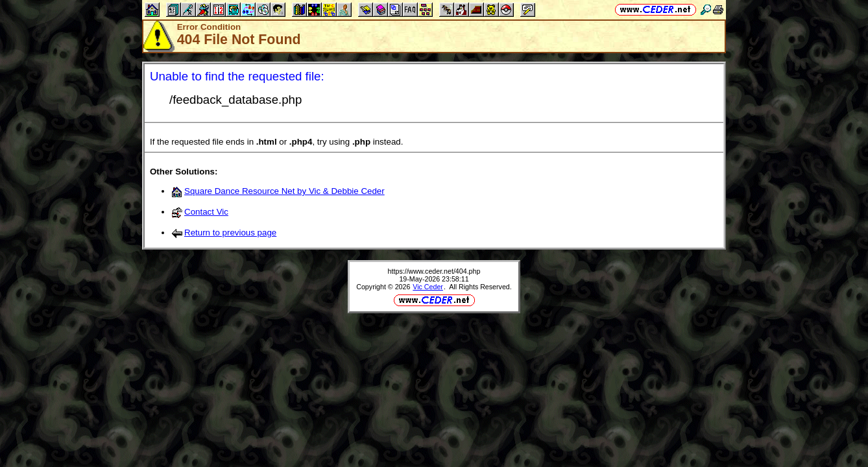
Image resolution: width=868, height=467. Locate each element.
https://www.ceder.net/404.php (434, 271)
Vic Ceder (428, 287)
